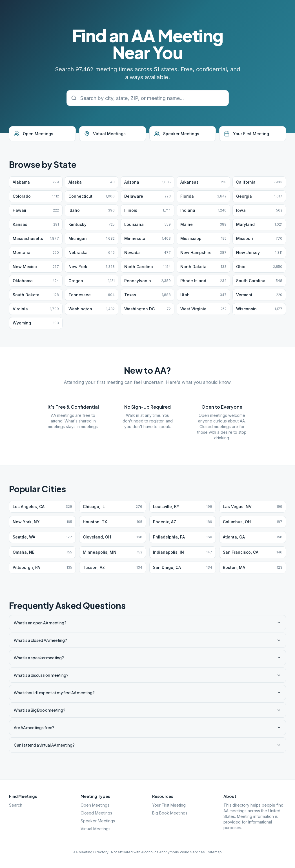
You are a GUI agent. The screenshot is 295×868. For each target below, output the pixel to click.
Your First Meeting (169, 805)
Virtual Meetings (96, 829)
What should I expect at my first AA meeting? (147, 693)
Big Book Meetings (170, 813)
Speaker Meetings (98, 821)
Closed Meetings (96, 813)
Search (16, 805)
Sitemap (215, 852)
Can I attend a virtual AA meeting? (147, 745)
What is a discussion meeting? (147, 675)
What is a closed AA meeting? (147, 640)
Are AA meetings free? (147, 727)
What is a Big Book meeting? (147, 710)
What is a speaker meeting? (147, 658)
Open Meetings (95, 805)
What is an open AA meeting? (147, 623)
